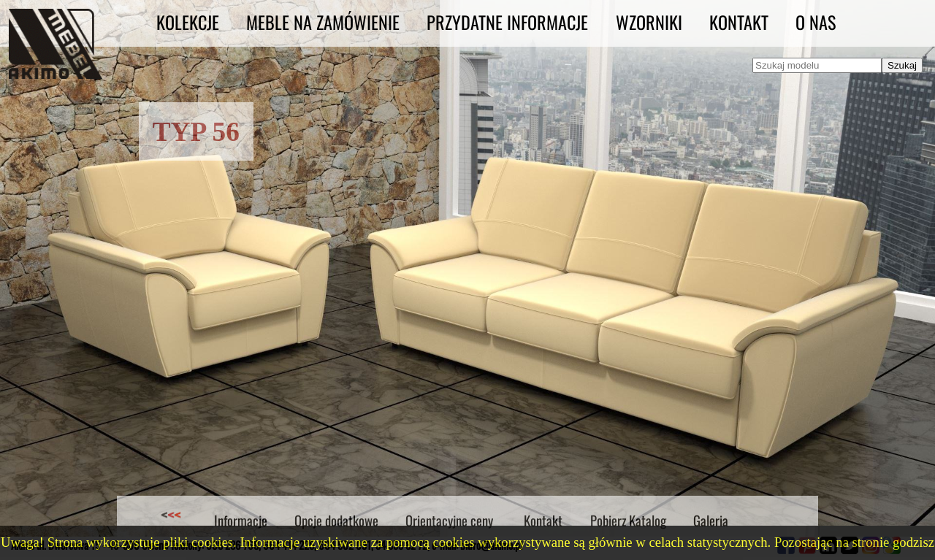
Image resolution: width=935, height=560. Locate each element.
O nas (816, 22)
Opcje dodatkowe (336, 520)
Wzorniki (649, 22)
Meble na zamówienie (323, 22)
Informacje (241, 520)
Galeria (711, 520)
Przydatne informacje (507, 22)
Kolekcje (188, 22)
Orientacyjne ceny (449, 520)
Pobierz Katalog (628, 520)
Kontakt (739, 22)
